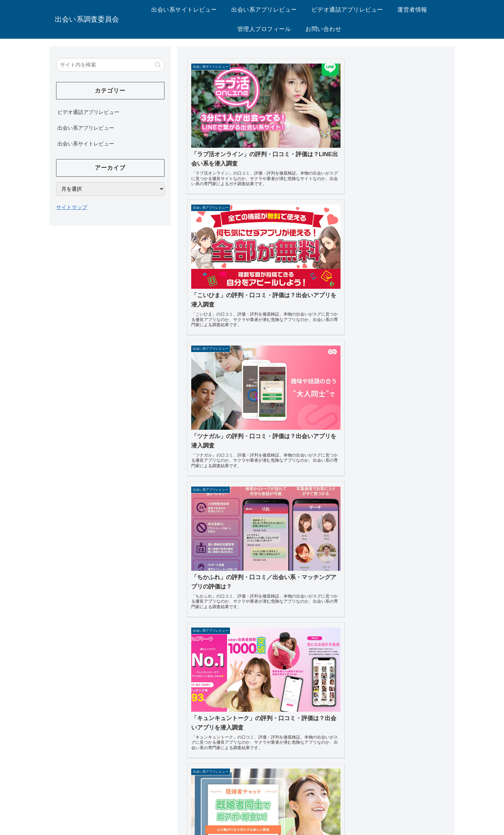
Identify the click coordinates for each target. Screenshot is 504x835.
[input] (110, 65)
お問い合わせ (293, 789)
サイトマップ (72, 207)
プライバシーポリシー (246, 789)
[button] (158, 65)
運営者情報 (203, 789)
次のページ (316, 712)
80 (333, 735)
